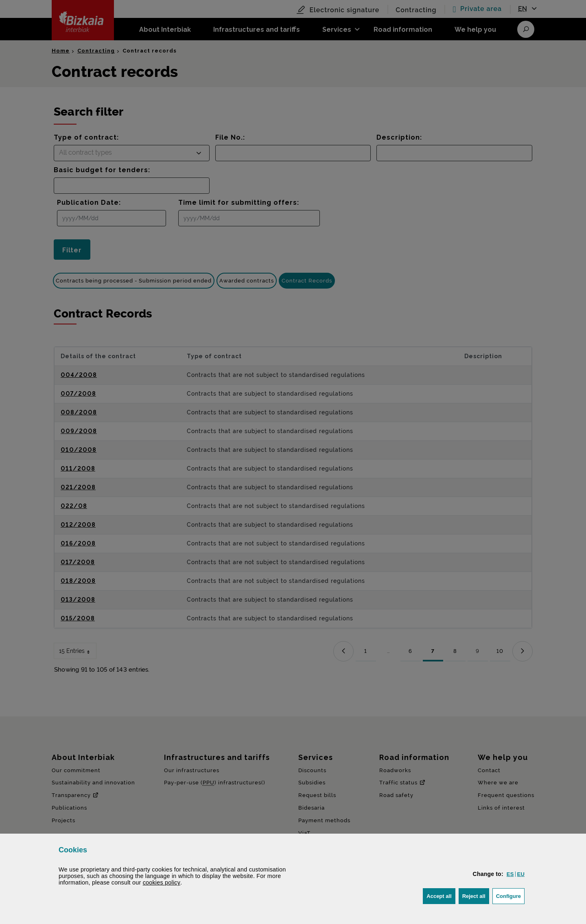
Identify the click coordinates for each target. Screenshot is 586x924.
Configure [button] (510, 895)
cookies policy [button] (162, 882)
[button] (510, 874)
